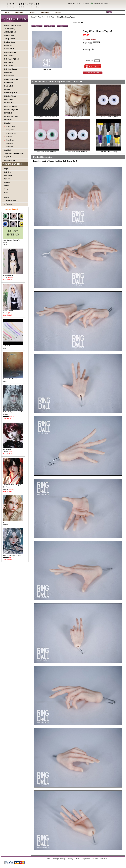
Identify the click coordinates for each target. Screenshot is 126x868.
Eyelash (7, 179)
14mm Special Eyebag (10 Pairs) (13, 240)
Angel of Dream (10, 35)
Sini (13, 521)
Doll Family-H (9, 62)
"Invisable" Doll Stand (13, 378)
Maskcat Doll (9, 103)
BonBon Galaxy (10, 42)
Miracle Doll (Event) (11, 110)
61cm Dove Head (78, 117)
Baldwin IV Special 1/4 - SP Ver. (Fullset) (13, 412)
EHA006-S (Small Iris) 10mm (47, 152)
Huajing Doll (9, 86)
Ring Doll (41, 17)
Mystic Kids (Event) (11, 116)
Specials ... (7, 197)
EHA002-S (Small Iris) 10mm (78, 152)
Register (87, 3)
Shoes (7, 186)
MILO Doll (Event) (11, 106)
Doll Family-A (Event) (12, 59)
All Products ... (9, 204)
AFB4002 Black (13, 275)
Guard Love (9, 83)
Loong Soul (8, 100)
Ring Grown (10, 130)
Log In (78, 3)
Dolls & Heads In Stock (13, 25)
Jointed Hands (10, 160)
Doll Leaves (9, 66)
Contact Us (45, 12)
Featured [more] (11, 209)
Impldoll (7, 89)
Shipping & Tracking (59, 859)
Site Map (95, 859)
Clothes (7, 182)
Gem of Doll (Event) (11, 79)
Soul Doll (8, 150)
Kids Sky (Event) (10, 96)
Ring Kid (9, 137)
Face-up (87, 49)
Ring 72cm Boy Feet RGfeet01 (47, 117)
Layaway (32, 12)
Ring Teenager (11, 133)
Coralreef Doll (9, 49)
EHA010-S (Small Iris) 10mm (109, 117)
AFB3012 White (13, 310)
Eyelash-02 (13, 345)
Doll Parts (51, 17)
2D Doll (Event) (10, 29)
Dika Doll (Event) (10, 52)
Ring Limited (10, 127)
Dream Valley (9, 76)
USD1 (6, 192)
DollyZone (8, 73)
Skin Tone (88, 43)
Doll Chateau (9, 56)
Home (7, 12)
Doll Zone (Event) (11, 69)
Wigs (6, 169)
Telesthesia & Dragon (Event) (15, 154)
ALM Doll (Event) (10, 32)
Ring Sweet (10, 140)
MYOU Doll (8, 113)
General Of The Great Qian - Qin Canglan (13, 485)
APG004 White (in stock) (109, 152)
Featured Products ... (11, 201)
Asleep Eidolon (10, 39)
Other (6, 189)
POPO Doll (8, 120)
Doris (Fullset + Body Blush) (13, 554)
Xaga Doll (8, 157)
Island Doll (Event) (11, 93)
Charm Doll (8, 46)
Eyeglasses (8, 176)
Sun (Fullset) (13, 449)
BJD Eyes (8, 172)
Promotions (19, 12)
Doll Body (9, 143)
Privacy (77, 859)
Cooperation (86, 859)
